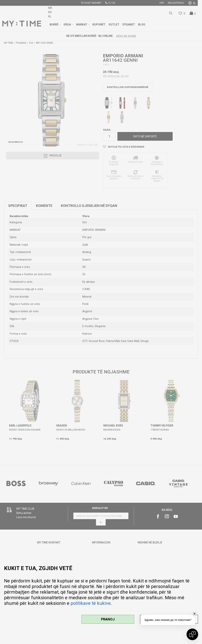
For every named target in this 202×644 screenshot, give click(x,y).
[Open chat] (192, 634)
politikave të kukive (91, 603)
